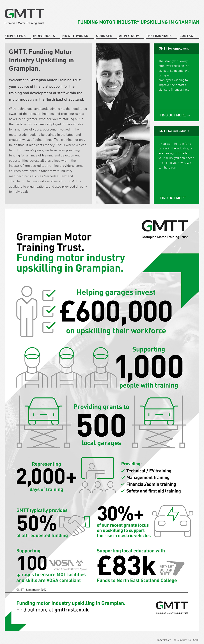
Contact (187, 36)
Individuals (44, 36)
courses (104, 36)
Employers (15, 36)
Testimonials (159, 36)
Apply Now (129, 36)
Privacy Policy (163, 640)
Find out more (173, 115)
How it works (75, 36)
